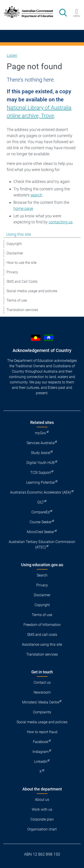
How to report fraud (42, 732)
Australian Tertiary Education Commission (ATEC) (42, 544)
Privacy (12, 272)
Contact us (42, 682)
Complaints (42, 712)
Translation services (22, 310)
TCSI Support (41, 473)
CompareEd (41, 512)
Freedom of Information (42, 625)
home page (23, 208)
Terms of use (17, 300)
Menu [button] (77, 16)
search (36, 195)
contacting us (61, 222)
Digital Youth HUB (41, 463)
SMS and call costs (42, 635)
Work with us (42, 809)
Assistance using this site (42, 644)
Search (42, 575)
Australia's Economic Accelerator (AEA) (41, 492)
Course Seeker (41, 522)
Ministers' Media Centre (41, 702)
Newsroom (42, 692)
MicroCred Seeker (41, 532)
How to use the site (22, 263)
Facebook (41, 742)
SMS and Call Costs (22, 282)
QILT (41, 502)
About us (42, 800)
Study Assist (41, 453)
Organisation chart (42, 829)
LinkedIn (41, 762)
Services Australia (41, 443)
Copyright (14, 244)
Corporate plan (42, 819)
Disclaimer (15, 253)
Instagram (41, 752)
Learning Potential (41, 482)
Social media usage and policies (32, 291)
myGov (41, 433)
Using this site (19, 234)
